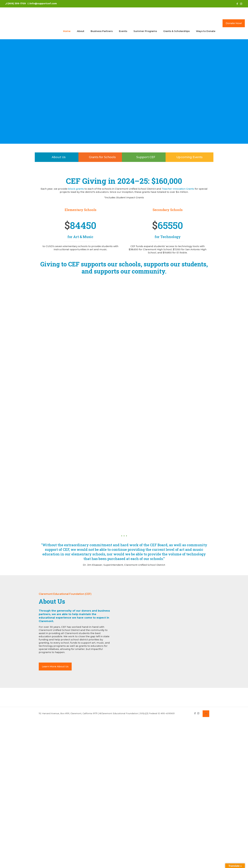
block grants (76, 189)
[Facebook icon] (237, 4)
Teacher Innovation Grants (178, 189)
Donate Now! (234, 23)
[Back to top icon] (206, 714)
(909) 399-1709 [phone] (17, 3)
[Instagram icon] (241, 4)
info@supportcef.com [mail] (43, 3)
